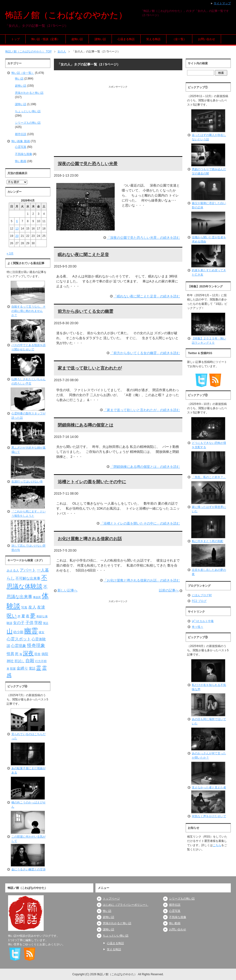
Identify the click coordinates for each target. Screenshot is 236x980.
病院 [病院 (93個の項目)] (45, 654)
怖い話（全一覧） (23, 73)
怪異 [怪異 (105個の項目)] (10, 654)
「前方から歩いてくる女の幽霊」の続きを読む (145, 353)
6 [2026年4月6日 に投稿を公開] (17, 221)
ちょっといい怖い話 (28, 111)
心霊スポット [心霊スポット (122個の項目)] (19, 639)
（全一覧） (179, 39)
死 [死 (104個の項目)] (17, 654)
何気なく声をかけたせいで (209, 816)
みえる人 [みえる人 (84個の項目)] (13, 570)
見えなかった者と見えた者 (209, 788)
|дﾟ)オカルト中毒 (203, 621)
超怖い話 (77, 39)
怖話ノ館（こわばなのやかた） (66, 15)
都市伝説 (21, 134)
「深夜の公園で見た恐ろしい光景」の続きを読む (143, 238)
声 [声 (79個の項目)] (19, 616)
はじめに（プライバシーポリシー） (126, 905)
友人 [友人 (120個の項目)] (32, 607)
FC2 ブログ (199, 601)
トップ (15, 39)
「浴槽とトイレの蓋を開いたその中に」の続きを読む (140, 523)
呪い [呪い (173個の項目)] (12, 616)
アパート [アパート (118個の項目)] (28, 570)
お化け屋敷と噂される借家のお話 (90, 539)
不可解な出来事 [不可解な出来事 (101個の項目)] (28, 578)
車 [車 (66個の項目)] (8, 669)
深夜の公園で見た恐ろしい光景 (88, 164)
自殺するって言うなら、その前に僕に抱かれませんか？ (28, 311)
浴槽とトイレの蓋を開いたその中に (92, 482)
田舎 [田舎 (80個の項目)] (38, 654)
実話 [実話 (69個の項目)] (46, 623)
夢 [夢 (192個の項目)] (33, 616)
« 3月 (10, 253)
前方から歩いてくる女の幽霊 (85, 311)
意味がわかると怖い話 (29, 93)
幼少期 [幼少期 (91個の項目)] (18, 632)
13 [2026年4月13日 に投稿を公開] (17, 229)
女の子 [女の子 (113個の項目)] (19, 623)
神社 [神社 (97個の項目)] (10, 661)
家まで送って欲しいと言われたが (90, 368)
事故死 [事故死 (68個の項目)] (37, 597)
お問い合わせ (207, 39)
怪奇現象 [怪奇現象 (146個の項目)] (36, 645)
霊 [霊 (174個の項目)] (39, 668)
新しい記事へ (67, 590)
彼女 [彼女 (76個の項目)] (42, 632)
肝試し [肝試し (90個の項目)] (19, 661)
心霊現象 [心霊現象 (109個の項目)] (19, 646)
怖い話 (19, 79)
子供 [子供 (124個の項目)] (29, 623)
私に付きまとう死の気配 (208, 541)
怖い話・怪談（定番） (46, 39)
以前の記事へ (169, 590)
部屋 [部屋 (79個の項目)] (13, 669)
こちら (217, 845)
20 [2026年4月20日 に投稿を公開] (17, 236)
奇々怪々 (198, 627)
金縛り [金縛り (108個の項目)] (22, 668)
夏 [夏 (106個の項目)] (23, 616)
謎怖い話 (100, 39)
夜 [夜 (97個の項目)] (28, 616)
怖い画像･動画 (21, 141)
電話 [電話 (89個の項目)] (32, 668)
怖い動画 (21, 161)
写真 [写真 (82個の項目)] (24, 607)
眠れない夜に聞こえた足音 (83, 255)
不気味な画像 (24, 154)
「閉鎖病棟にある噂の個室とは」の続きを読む (145, 467)
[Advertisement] (118, 122)
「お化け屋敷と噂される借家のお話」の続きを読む (142, 580)
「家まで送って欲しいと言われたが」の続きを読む (142, 410)
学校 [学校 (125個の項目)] (38, 623)
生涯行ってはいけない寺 (27, 482)
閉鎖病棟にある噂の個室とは (85, 425)
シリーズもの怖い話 (28, 123)
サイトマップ (222, 3)
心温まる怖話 (126, 39)
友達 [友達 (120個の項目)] (41, 607)
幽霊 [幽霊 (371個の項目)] (31, 631)
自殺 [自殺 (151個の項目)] (30, 661)
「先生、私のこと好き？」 (209, 477)
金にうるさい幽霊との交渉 (28, 869)
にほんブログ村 (202, 595)
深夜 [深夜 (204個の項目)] (28, 653)
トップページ (111, 899)
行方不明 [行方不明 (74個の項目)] (41, 661)
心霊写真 (21, 147)
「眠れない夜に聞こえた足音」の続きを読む (147, 296)
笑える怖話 (153, 39)
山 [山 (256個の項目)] (10, 631)
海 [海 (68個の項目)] (21, 654)
